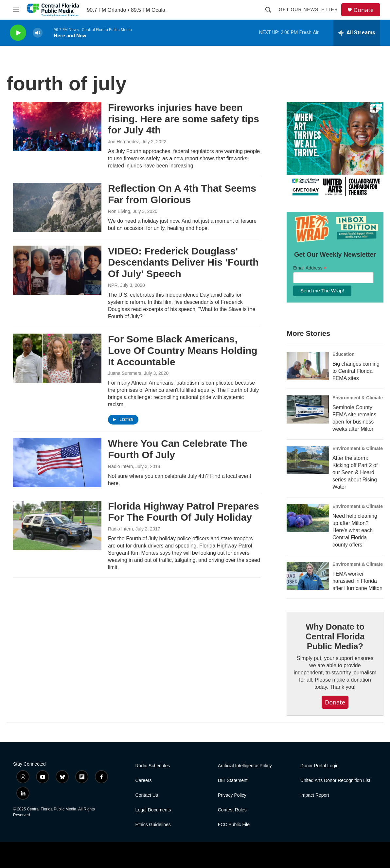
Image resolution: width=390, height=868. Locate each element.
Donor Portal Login (319, 766)
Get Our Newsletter (308, 9)
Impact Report (315, 795)
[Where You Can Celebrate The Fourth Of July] (57, 462)
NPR (113, 285)
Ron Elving (119, 211)
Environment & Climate (358, 398)
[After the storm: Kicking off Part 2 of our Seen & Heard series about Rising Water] (308, 460)
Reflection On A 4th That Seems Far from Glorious (182, 194)
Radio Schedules (153, 766)
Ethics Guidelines (153, 825)
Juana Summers (125, 373)
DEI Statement (233, 781)
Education (344, 354)
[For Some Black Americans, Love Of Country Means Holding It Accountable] (57, 358)
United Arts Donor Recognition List (335, 781)
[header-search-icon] (268, 10)
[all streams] (357, 33)
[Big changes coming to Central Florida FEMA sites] (308, 366)
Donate (363, 10)
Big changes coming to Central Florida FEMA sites (356, 371)
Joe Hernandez (124, 142)
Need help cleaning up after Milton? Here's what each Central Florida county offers (355, 530)
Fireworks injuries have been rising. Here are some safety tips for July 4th (184, 119)
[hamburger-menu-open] (16, 10)
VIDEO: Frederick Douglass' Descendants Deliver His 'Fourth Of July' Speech (183, 262)
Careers (144, 781)
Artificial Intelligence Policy (245, 766)
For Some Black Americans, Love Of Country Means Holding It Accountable (183, 350)
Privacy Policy (232, 795)
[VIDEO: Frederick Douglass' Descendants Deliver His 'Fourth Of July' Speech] (57, 270)
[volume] (38, 33)
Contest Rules (232, 810)
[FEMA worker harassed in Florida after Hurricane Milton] (308, 576)
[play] (18, 33)
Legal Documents (153, 810)
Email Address (310, 268)
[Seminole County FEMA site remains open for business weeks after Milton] (308, 409)
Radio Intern (120, 466)
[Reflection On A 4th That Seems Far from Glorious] (57, 207)
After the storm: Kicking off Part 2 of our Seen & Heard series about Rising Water (355, 472)
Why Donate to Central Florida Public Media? (335, 636)
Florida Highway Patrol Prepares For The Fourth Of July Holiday (184, 512)
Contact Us (147, 795)
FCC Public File (234, 825)
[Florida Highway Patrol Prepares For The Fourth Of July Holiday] (57, 525)
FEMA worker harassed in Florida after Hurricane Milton (357, 581)
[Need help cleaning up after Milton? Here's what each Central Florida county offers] (308, 518)
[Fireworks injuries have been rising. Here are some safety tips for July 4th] (57, 127)
